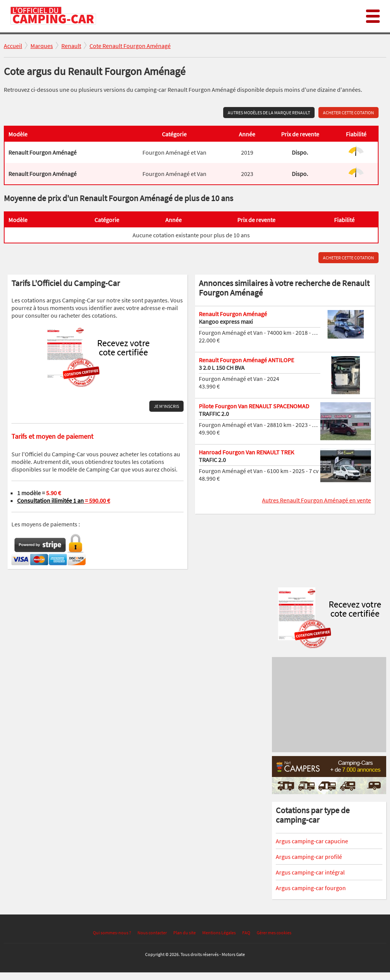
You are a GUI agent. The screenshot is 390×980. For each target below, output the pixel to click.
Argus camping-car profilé (309, 857)
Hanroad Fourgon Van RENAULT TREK (246, 452)
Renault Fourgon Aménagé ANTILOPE (246, 360)
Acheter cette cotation (348, 113)
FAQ (246, 933)
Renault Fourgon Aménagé (233, 314)
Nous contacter (152, 933)
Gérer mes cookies (274, 933)
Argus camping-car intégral (310, 872)
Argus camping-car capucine (312, 841)
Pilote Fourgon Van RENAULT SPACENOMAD (254, 406)
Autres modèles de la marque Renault (269, 113)
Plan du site (185, 933)
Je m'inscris (166, 406)
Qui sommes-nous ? (112, 933)
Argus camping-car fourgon (311, 888)
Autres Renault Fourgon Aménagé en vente (316, 500)
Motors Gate (233, 954)
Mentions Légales (219, 933)
